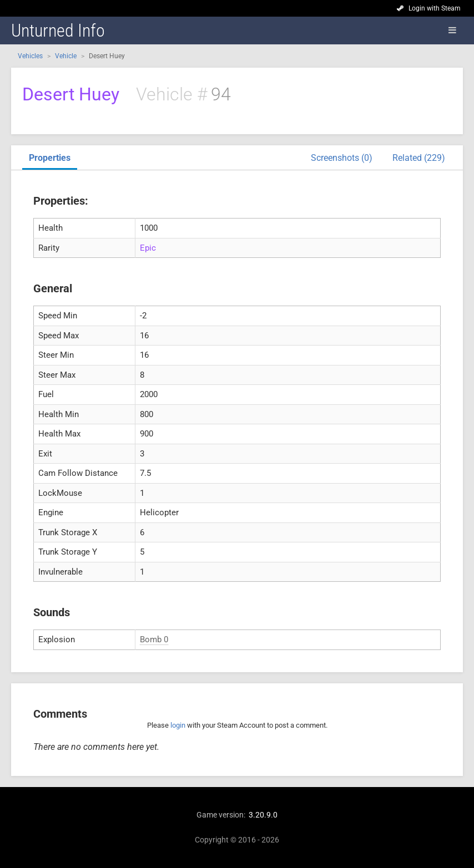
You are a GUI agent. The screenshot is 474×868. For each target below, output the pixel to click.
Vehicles (30, 56)
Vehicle (66, 56)
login (178, 725)
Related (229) (419, 158)
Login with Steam (435, 8)
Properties (50, 158)
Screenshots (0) (342, 158)
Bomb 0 (154, 639)
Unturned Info (58, 31)
